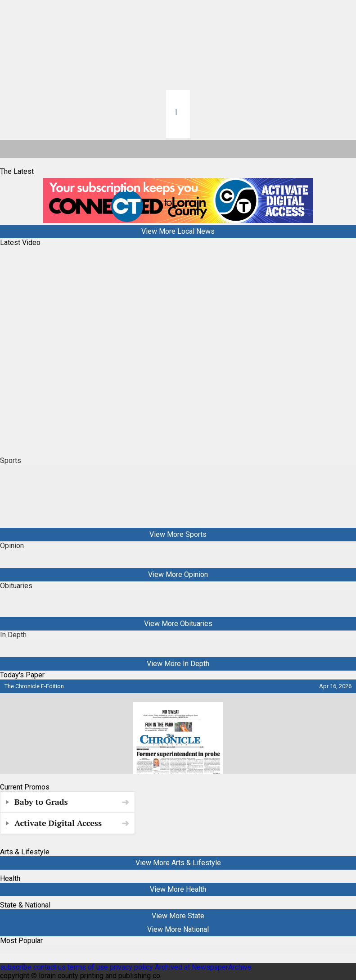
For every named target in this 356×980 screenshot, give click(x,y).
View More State (178, 916)
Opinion (12, 546)
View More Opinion (178, 574)
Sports (11, 461)
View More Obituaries (178, 624)
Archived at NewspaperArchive (203, 967)
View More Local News (178, 231)
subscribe (16, 967)
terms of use (89, 967)
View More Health (178, 889)
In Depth (13, 635)
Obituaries (16, 586)
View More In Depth (178, 664)
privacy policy (131, 967)
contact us (50, 967)
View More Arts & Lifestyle (178, 863)
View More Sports (178, 534)
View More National (178, 929)
